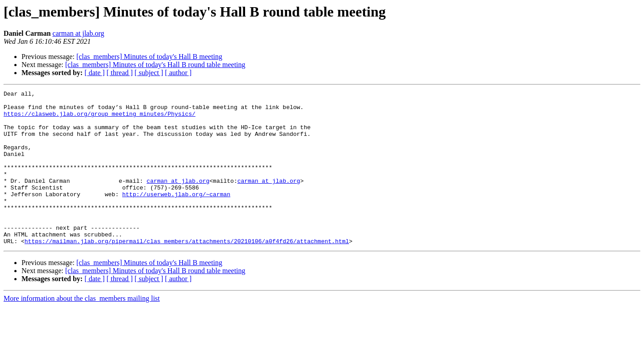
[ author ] (178, 73)
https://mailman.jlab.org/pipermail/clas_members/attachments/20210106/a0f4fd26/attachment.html (187, 272)
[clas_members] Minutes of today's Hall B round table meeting (155, 65)
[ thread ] (120, 73)
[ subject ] (149, 73)
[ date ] (95, 73)
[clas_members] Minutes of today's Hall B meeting (149, 57)
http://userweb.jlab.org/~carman (176, 215)
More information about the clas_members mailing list (82, 329)
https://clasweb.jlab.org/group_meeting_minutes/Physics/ (100, 119)
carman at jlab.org (78, 33)
